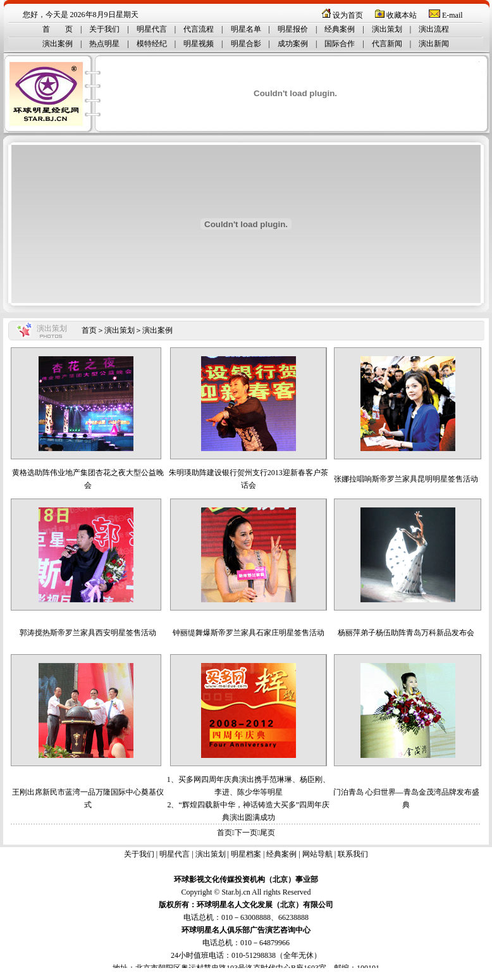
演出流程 (434, 29)
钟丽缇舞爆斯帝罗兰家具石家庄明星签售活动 (249, 633)
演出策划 (387, 29)
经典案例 (340, 29)
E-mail (452, 15)
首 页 (58, 29)
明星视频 (199, 44)
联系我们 (353, 854)
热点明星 (104, 44)
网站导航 (317, 854)
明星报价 (293, 29)
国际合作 (340, 44)
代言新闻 (387, 44)
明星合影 (246, 44)
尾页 (268, 833)
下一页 (246, 833)
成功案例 (293, 44)
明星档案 (246, 854)
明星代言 (152, 29)
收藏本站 (402, 15)
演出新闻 (434, 44)
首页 (89, 330)
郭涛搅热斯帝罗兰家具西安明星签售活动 (88, 633)
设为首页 (348, 15)
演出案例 (58, 44)
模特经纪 (152, 44)
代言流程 (199, 29)
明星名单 (246, 29)
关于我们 (104, 29)
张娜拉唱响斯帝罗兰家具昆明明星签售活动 (406, 479)
